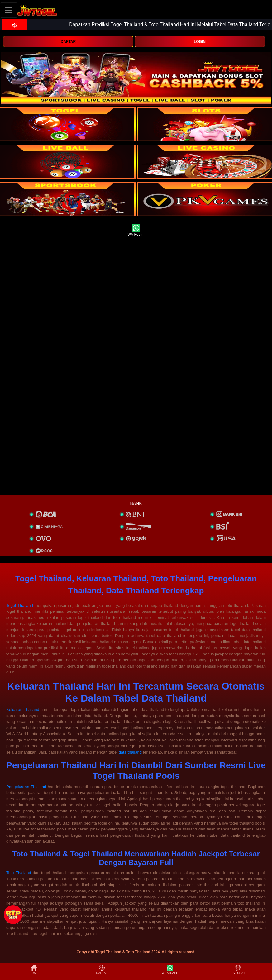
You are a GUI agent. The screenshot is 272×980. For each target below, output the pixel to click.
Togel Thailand (20, 605)
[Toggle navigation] (9, 10)
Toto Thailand (19, 873)
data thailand (130, 752)
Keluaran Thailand (23, 709)
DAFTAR (68, 42)
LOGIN (200, 42)
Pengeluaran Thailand (26, 787)
